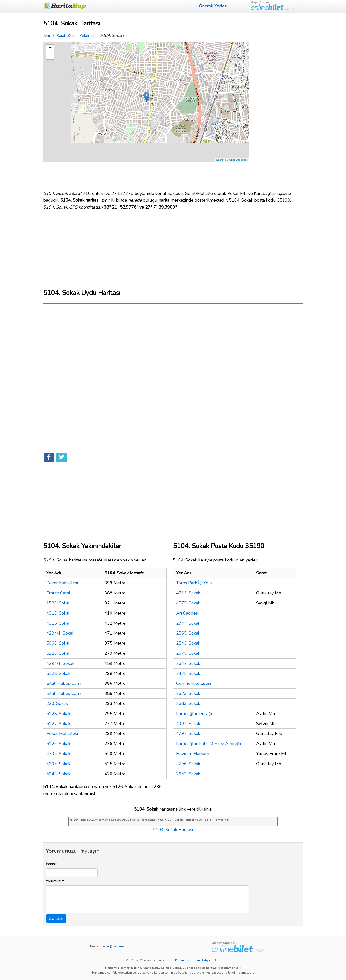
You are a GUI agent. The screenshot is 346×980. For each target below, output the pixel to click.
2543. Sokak (188, 643)
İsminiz (52, 864)
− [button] (50, 56)
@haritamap (118, 946)
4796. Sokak (188, 764)
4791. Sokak (188, 733)
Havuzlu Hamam (193, 754)
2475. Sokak (188, 673)
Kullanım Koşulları (188, 960)
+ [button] (50, 48)
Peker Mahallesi (62, 583)
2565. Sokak (188, 633)
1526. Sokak (58, 603)
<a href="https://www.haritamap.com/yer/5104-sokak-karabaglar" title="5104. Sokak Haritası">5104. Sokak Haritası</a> (173, 822)
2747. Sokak (188, 623)
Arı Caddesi (187, 613)
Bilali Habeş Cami (64, 683)
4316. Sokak (58, 613)
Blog (217, 960)
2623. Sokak (188, 693)
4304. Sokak (58, 754)
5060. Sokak (58, 643)
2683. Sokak (188, 703)
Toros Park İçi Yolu (194, 583)
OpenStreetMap (239, 160)
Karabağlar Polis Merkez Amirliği (208, 744)
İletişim (207, 960)
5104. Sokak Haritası (173, 830)
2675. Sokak (188, 653)
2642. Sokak (188, 663)
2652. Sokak (188, 774)
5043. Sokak (58, 774)
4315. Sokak (58, 623)
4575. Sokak (188, 603)
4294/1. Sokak (60, 633)
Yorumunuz (55, 881)
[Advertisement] (277, 114)
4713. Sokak (188, 593)
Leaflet (220, 160)
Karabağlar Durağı (194, 714)
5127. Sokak (58, 724)
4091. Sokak (188, 724)
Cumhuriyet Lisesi (194, 683)
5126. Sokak (58, 653)
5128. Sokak (58, 673)
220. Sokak (57, 703)
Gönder (56, 918)
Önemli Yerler (213, 6)
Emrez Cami (58, 593)
